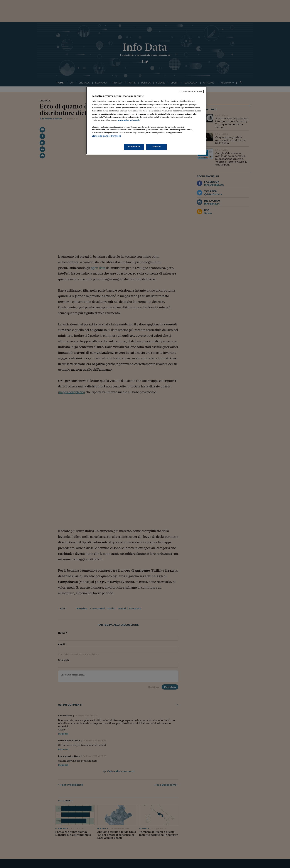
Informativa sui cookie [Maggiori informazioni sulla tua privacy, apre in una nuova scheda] (129, 120)
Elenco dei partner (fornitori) (106, 136)
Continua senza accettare (191, 91)
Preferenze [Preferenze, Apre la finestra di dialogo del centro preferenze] (134, 147)
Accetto (156, 147)
